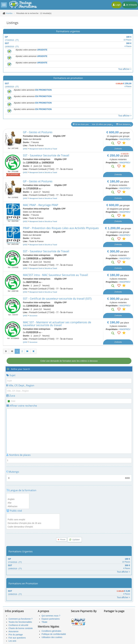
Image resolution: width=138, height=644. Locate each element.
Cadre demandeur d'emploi (33, 527)
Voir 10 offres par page (102, 124)
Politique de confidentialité (54, 634)
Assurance (13, 631)
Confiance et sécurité (18, 625)
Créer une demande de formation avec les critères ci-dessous (69, 361)
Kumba (9, 13)
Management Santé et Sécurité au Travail (43, 149)
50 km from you (81, 124)
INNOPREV (125, 139)
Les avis (12, 641)
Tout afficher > (125, 69)
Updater (75, 540)
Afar (18, 503)
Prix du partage (16, 635)
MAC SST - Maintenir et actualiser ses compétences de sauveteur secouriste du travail (57, 324)
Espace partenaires (51, 619)
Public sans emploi (33, 520)
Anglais (18, 499)
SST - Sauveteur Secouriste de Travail (46, 155)
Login (117, 5)
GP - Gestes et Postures (38, 132)
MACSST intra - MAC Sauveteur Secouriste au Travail (55, 275)
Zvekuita (118, 149)
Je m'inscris (130, 5)
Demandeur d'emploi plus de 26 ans (33, 523)
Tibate (44, 622)
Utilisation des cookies (52, 637)
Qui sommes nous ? (51, 616)
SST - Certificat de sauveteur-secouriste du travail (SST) (57, 299)
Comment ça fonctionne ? (21, 619)
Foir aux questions (17, 638)
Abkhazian (18, 506)
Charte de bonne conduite (21, 628)
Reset (62, 540)
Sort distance (124, 124)
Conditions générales (51, 631)
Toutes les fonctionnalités (20, 622)
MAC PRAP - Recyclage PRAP (41, 205)
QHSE (25, 149)
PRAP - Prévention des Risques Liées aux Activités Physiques (61, 228)
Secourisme (33, 316)
